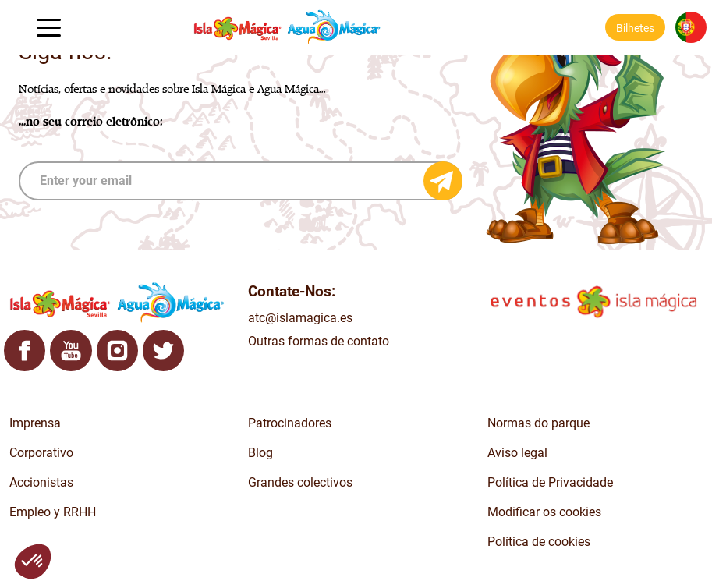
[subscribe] (241, 181)
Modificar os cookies (544, 512)
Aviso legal (517, 453)
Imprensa (35, 423)
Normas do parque (538, 423)
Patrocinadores (290, 423)
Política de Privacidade (550, 482)
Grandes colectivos (300, 482)
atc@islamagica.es (300, 318)
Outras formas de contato (319, 341)
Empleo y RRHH (53, 512)
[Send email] (443, 181)
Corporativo (41, 453)
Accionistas (41, 482)
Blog (260, 453)
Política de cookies (539, 542)
